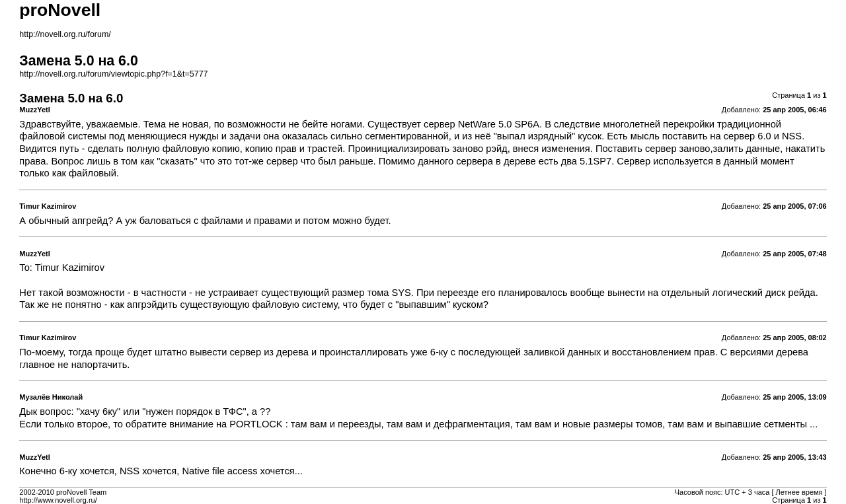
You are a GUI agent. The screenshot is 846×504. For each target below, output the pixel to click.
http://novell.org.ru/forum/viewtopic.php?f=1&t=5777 (113, 74)
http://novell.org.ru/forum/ (65, 34)
